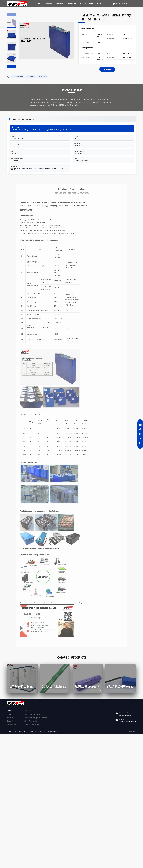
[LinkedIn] (140, 443)
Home (39, 4)
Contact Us (71, 4)
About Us (60, 4)
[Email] (140, 425)
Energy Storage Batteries (32, 724)
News (99, 4)
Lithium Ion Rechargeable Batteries (35, 718)
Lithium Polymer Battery (32, 721)
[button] (12, 67)
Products (49, 4)
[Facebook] (140, 439)
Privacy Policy (12, 724)
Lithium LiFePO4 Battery (32, 714)
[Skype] (140, 434)
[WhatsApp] (140, 429)
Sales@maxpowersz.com (128, 722)
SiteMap (132, 732)
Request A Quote (86, 4)
